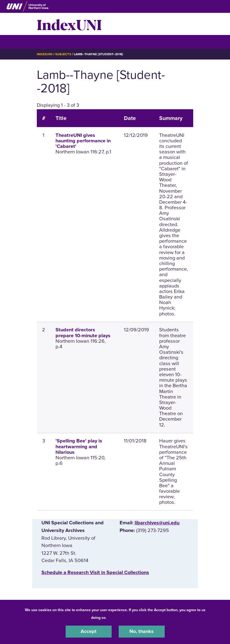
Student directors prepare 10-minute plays (83, 333)
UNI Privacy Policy (124, 618)
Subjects (63, 54)
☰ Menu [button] (48, 42)
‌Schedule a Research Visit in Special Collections (95, 573)
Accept (89, 631)
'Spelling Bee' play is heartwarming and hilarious (79, 446)
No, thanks (142, 631)
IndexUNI (69, 24)
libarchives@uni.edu (157, 523)
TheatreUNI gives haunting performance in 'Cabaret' (83, 141)
